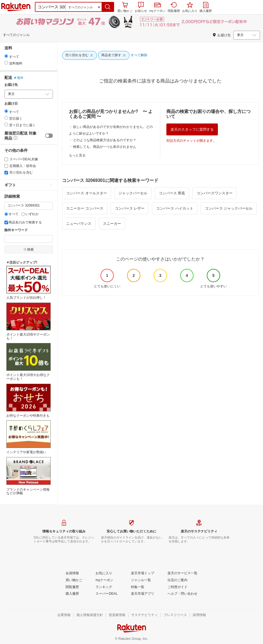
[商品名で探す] (114, 55)
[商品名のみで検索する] (6, 222)
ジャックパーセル (133, 193)
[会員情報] (72, 573)
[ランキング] (104, 587)
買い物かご (125, 7)
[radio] (6, 56)
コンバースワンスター (215, 193)
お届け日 (11, 104)
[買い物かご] (74, 580)
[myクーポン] (104, 580)
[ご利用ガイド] (177, 587)
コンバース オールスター (87, 193)
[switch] (49, 136)
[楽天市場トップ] (143, 573)
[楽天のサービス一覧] (182, 573)
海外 (19, 78)
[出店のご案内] (177, 580)
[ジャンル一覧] (141, 580)
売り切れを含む (19, 172)
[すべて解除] (139, 55)
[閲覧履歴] (72, 587)
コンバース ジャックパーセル (229, 208)
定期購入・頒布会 (20, 166)
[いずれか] (23, 214)
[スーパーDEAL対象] (6, 159)
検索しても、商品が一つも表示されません (105, 147)
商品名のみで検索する (23, 222)
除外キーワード (16, 230)
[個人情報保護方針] (90, 615)
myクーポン (157, 8)
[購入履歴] (72, 594)
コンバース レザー (130, 208)
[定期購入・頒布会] (6, 166)
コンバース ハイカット (175, 208)
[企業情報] (64, 615)
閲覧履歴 (174, 7)
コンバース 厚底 (172, 193)
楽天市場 (16, 7)
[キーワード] (29, 206)
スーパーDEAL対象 (21, 159)
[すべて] (6, 214)
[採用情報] (199, 615)
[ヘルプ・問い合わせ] (182, 594)
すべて (11, 214)
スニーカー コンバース (85, 208)
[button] (108, 7)
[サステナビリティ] (145, 615)
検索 (29, 249)
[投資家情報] (117, 615)
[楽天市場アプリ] (143, 594)
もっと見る (77, 155)
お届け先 (11, 85)
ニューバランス (79, 224)
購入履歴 (206, 7)
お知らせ (141, 7)
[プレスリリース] (175, 615)
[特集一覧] (138, 587)
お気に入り (190, 7)
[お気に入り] (104, 573)
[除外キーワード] (29, 239)
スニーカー (112, 224)
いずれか (30, 214)
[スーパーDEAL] (106, 594)
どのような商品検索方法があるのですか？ (105, 140)
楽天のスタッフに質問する (192, 129)
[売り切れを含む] (6, 173)
